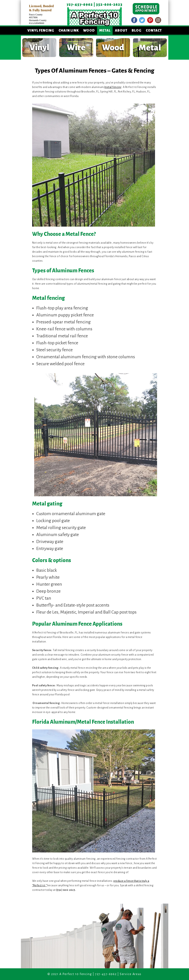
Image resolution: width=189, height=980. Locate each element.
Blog (137, 31)
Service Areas (131, 974)
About (121, 31)
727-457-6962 (80, 5)
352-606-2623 (109, 5)
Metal (105, 31)
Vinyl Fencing (41, 31)
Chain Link (69, 31)
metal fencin (112, 87)
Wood (89, 31)
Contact (154, 31)
